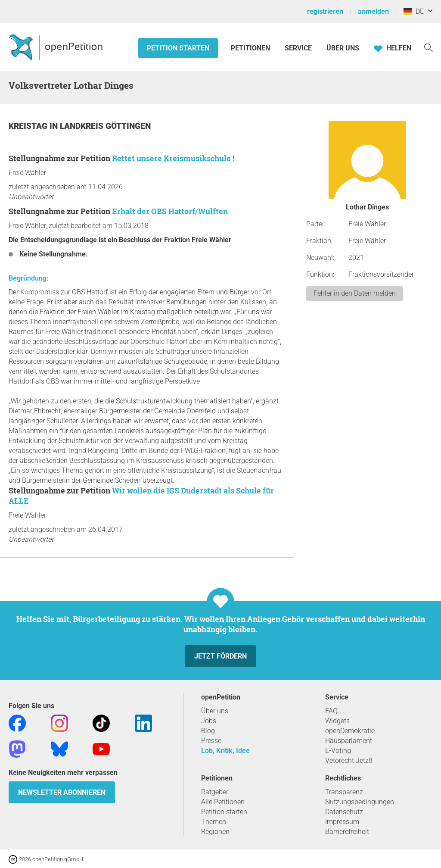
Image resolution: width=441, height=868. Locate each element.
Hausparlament (349, 741)
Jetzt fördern (220, 656)
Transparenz (344, 792)
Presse (211, 741)
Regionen (215, 832)
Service (298, 48)
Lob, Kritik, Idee (225, 751)
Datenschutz (344, 812)
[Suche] (429, 47)
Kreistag (29, 126)
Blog (208, 731)
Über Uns (343, 48)
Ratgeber (215, 792)
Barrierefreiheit (347, 832)
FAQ (331, 711)
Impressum (342, 822)
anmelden (373, 11)
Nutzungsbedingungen (360, 802)
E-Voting (338, 751)
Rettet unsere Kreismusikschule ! (173, 158)
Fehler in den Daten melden (355, 293)
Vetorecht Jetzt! (349, 760)
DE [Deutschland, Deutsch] (414, 11)
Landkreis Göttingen (105, 126)
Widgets (337, 721)
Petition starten (178, 48)
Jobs (209, 721)
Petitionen (251, 48)
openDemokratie (350, 731)
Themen (214, 822)
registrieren (325, 11)
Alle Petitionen (223, 802)
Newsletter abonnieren (62, 792)
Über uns (215, 711)
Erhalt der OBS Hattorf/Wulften (170, 211)
